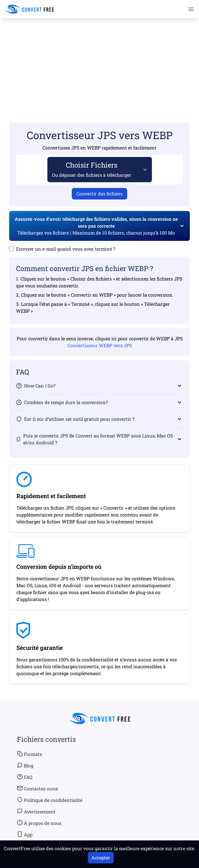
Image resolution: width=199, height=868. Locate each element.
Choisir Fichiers (92, 169)
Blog (25, 765)
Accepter (101, 858)
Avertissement (36, 811)
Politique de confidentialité (50, 800)
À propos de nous (39, 823)
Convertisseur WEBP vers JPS (100, 345)
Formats (29, 754)
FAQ (25, 777)
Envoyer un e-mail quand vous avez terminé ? (66, 249)
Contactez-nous (37, 788)
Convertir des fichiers (99, 194)
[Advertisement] (99, 62)
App (25, 834)
